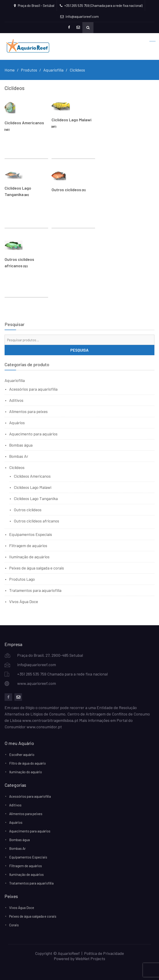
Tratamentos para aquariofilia (35, 590)
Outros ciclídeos (28, 510)
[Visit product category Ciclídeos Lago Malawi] (73, 117)
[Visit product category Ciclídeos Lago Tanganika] (26, 186)
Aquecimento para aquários (33, 434)
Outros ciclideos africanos (36, 521)
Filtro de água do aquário (27, 763)
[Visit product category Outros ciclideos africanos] (26, 256)
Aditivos (16, 400)
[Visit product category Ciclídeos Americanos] (26, 118)
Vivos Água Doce (24, 601)
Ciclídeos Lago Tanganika (36, 498)
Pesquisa (79, 350)
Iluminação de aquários (29, 557)
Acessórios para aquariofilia (33, 389)
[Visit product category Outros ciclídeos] (73, 183)
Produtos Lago (22, 579)
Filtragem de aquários (28, 546)
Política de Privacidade (104, 953)
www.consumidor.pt (44, 727)
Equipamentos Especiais (31, 534)
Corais (14, 925)
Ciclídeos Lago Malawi (33, 487)
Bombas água (21, 445)
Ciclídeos (17, 467)
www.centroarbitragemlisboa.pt (50, 720)
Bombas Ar (19, 456)
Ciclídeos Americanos (32, 476)
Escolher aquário (22, 755)
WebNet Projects (90, 959)
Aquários (17, 423)
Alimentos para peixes (28, 411)
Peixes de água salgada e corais (37, 568)
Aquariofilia (15, 380)
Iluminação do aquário (26, 772)
